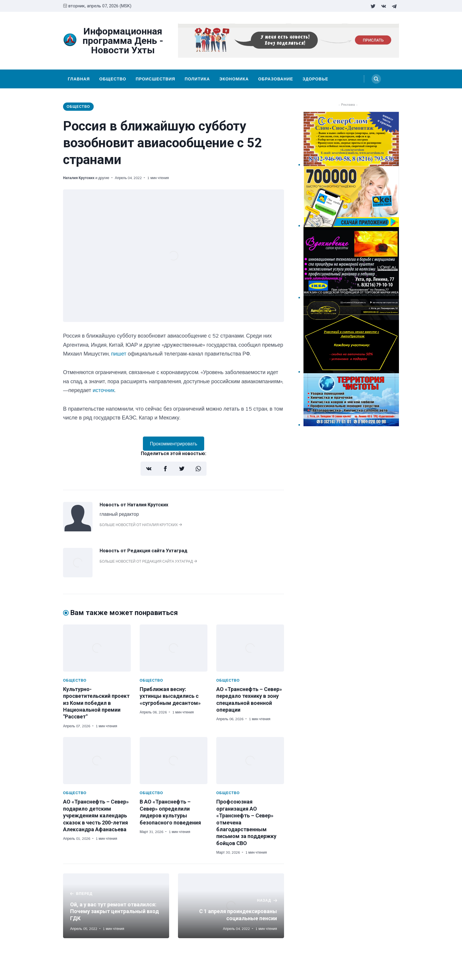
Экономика (234, 79)
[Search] (376, 79)
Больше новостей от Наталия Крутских (141, 525)
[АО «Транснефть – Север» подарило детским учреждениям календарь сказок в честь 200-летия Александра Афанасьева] (97, 761)
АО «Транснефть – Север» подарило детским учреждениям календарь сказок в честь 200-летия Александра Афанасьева (96, 815)
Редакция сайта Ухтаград (157, 551)
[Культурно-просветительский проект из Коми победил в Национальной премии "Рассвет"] (97, 648)
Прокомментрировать (174, 444)
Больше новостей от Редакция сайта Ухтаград (148, 561)
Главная (79, 79)
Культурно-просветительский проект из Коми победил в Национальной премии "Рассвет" (96, 703)
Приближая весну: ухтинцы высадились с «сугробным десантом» (170, 696)
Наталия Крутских (79, 178)
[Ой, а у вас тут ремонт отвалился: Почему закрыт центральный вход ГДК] (116, 906)
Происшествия (155, 79)
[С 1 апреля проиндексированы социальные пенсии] (231, 906)
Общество (113, 79)
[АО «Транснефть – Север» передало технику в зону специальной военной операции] (250, 648)
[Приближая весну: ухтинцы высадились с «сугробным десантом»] (174, 648)
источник (104, 390)
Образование (276, 79)
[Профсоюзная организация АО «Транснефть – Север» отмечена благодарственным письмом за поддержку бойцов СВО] (250, 761)
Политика (197, 79)
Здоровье (315, 79)
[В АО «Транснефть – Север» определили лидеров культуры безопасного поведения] (174, 761)
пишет (119, 354)
